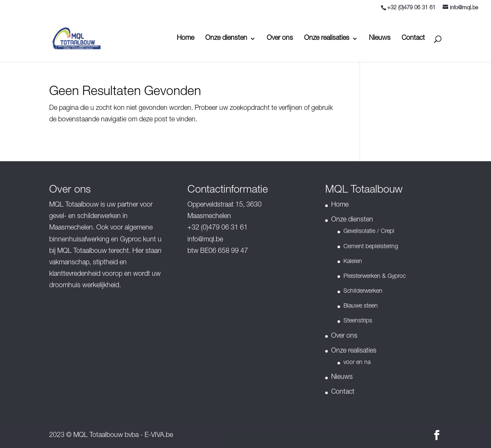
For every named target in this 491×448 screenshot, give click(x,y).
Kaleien (353, 262)
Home (186, 39)
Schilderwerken (363, 291)
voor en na (357, 363)
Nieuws (380, 39)
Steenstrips (358, 321)
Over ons (280, 39)
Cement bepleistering (371, 247)
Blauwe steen (361, 306)
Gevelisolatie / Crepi (369, 232)
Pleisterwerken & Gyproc (375, 277)
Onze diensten (226, 39)
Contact (413, 39)
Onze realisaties (327, 39)
